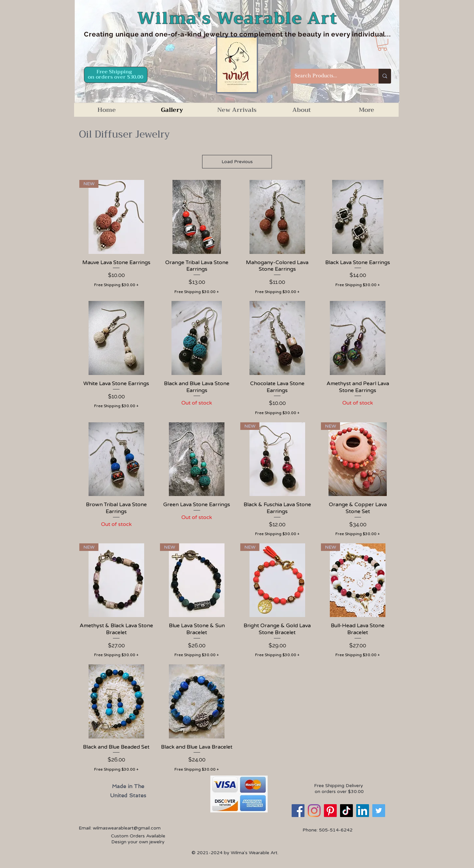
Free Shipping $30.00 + (116, 285)
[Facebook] (298, 811)
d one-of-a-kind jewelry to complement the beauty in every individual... (270, 34)
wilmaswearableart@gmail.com (127, 828)
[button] (382, 44)
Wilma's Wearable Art (237, 18)
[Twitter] (379, 811)
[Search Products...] (330, 76)
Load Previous (237, 162)
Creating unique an (116, 34)
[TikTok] (346, 811)
